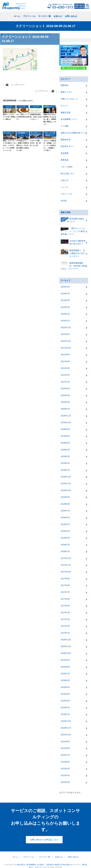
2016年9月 (65, 656)
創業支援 (65, 160)
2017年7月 (65, 589)
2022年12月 (66, 326)
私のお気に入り (67, 173)
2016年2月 (65, 703)
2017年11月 (66, 562)
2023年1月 (65, 319)
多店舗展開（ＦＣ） (69, 119)
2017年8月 (65, 582)
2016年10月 (66, 649)
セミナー (65, 106)
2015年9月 (65, 737)
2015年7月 (65, 750)
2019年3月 (65, 454)
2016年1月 (65, 710)
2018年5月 (65, 521)
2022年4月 (65, 333)
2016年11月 (66, 643)
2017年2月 (65, 622)
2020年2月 (65, 407)
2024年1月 (65, 292)
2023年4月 (65, 299)
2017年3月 (65, 616)
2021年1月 (65, 380)
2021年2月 (65, 373)
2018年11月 (66, 481)
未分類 (64, 200)
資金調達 (65, 153)
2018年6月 (65, 515)
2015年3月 (65, 777)
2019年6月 (65, 440)
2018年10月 (66, 488)
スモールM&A (67, 166)
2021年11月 (66, 339)
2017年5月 (65, 602)
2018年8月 (65, 501)
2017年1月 (65, 629)
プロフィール (29, 16)
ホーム (17, 16)
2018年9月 (65, 494)
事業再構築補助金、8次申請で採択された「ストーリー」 (73, 265)
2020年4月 (65, 393)
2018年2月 (65, 541)
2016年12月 (66, 636)
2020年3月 (65, 400)
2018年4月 (65, 528)
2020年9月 (65, 387)
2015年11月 (66, 723)
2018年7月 (65, 508)
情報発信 (65, 85)
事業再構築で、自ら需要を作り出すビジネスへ (73, 252)
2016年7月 (65, 670)
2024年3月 (65, 286)
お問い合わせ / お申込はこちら (44, 835)
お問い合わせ (71, 16)
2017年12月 (66, 555)
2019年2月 (65, 461)
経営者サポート (67, 146)
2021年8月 (65, 353)
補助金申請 (66, 139)
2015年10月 (66, 730)
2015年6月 (65, 757)
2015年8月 (65, 744)
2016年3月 (65, 696)
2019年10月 (66, 420)
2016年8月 (65, 663)
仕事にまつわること (69, 99)
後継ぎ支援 (66, 112)
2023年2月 (65, 312)
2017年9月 (65, 575)
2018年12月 (66, 474)
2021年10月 (66, 346)
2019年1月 (65, 467)
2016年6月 (65, 676)
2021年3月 (65, 366)
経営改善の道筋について (73, 219)
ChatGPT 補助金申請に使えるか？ (73, 241)
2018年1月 (65, 548)
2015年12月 (66, 717)
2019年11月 (66, 413)
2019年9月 (65, 427)
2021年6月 (65, 360)
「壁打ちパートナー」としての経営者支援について (73, 230)
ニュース (65, 186)
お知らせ (58, 16)
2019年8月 (65, 434)
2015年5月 (65, 764)
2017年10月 (66, 568)
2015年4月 (65, 771)
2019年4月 (65, 447)
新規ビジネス (67, 92)
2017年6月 (65, 595)
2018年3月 (65, 535)
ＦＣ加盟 (65, 126)
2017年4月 (65, 609)
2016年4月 (65, 690)
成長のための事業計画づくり (73, 133)
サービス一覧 (45, 16)
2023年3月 (65, 306)
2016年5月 (65, 683)
